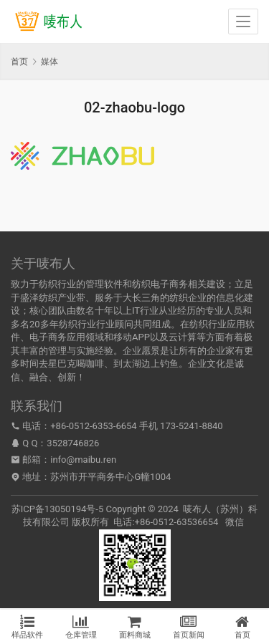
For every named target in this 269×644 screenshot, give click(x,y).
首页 (19, 62)
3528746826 (73, 443)
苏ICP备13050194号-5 (58, 509)
